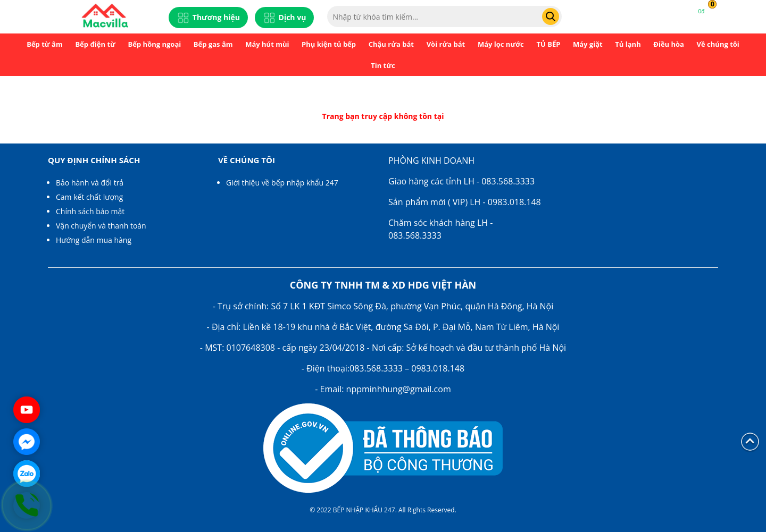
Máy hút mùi (267, 44)
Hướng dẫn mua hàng (94, 240)
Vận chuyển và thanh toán (101, 226)
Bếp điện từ (95, 44)
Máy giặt (588, 44)
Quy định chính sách (94, 160)
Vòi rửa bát (446, 44)
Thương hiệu (208, 18)
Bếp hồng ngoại (155, 44)
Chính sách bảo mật (90, 211)
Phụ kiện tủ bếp (329, 44)
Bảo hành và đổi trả (90, 183)
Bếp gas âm (213, 44)
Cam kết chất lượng (89, 197)
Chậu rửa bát (391, 44)
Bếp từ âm (45, 44)
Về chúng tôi (718, 44)
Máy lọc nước (501, 44)
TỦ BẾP (548, 44)
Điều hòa (669, 44)
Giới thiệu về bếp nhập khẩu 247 (282, 183)
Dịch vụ (285, 18)
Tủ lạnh (628, 44)
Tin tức (383, 65)
